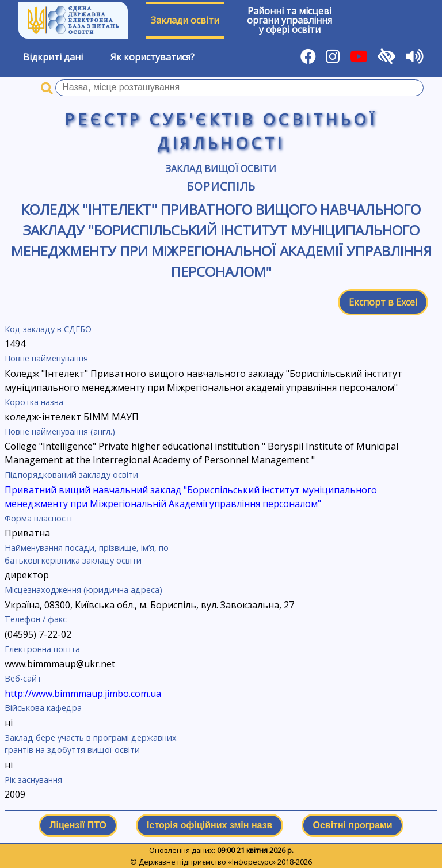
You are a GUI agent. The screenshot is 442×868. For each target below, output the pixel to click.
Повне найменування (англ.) (60, 431)
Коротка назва (34, 402)
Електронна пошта (42, 649)
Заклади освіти (185, 20)
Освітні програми (352, 825)
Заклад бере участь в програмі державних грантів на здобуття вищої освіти (91, 744)
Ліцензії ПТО (78, 825)
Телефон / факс (36, 619)
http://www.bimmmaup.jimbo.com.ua (83, 694)
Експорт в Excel (383, 302)
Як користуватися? (153, 57)
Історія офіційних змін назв (209, 825)
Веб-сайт (23, 678)
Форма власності (38, 518)
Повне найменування (46, 358)
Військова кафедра (43, 708)
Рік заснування (33, 780)
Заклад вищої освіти (221, 169)
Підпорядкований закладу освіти (71, 475)
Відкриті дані (53, 57)
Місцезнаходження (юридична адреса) (83, 590)
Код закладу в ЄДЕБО (48, 329)
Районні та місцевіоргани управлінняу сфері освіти (289, 20)
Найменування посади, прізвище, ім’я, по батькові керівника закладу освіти (87, 554)
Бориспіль (221, 186)
